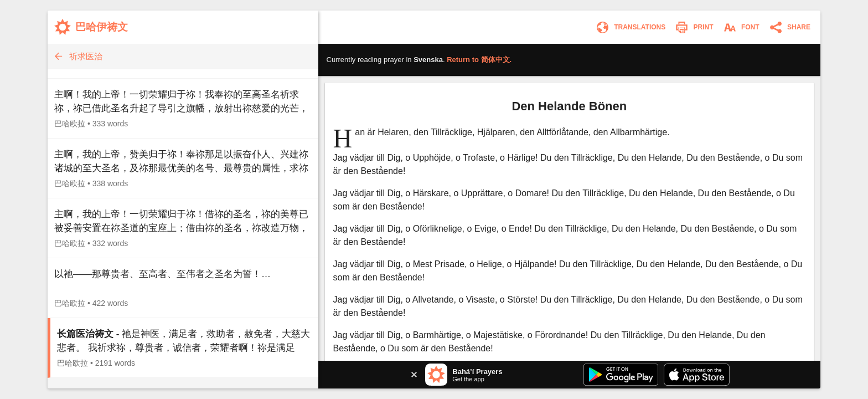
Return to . (479, 60)
